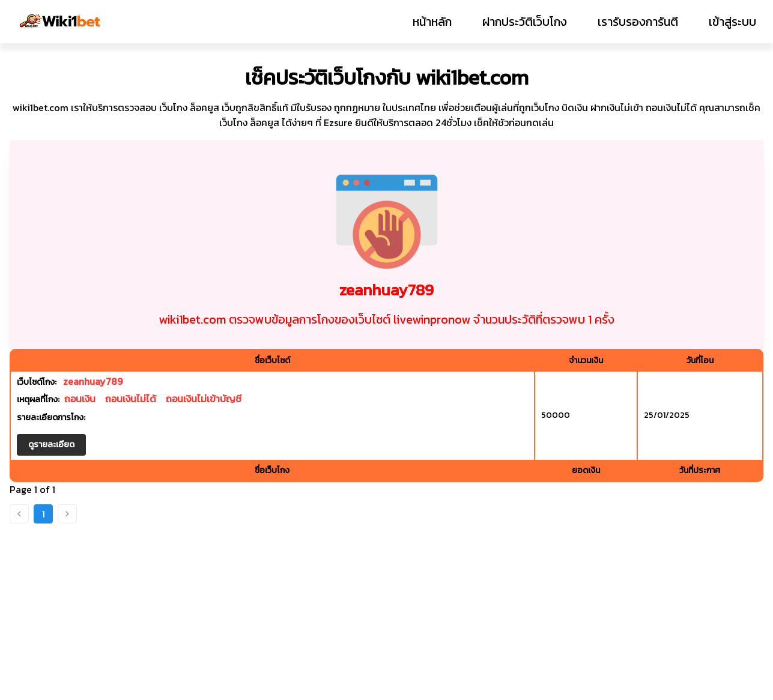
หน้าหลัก (432, 22)
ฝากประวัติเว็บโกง (525, 22)
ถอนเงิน (80, 399)
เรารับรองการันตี (638, 22)
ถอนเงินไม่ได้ (131, 399)
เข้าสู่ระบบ (732, 22)
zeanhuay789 (93, 381)
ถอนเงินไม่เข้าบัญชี (204, 399)
